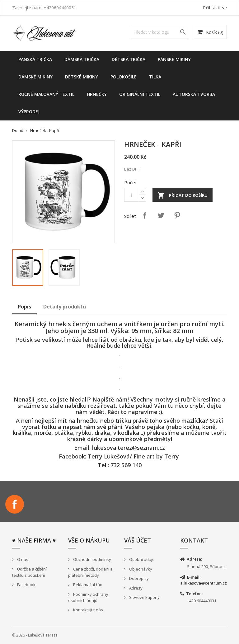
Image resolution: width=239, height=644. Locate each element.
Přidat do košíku (183, 195)
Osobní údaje (141, 559)
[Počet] (132, 195)
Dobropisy (138, 578)
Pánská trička (35, 59)
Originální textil (140, 94)
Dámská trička (82, 59)
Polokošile (124, 77)
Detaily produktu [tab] (65, 307)
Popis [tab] (24, 307)
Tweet (161, 215)
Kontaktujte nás (88, 610)
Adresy (135, 588)
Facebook (15, 504)
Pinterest (177, 215)
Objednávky (140, 569)
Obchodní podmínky (92, 559)
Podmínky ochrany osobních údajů (88, 597)
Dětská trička (129, 59)
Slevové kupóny (144, 597)
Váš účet (138, 540)
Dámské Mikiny (35, 77)
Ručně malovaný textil (46, 94)
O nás (22, 559)
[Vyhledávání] (160, 32)
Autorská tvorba (194, 94)
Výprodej (29, 112)
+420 (192, 601)
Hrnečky (97, 94)
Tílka (155, 77)
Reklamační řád (87, 585)
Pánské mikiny (174, 59)
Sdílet (145, 215)
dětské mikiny (82, 77)
